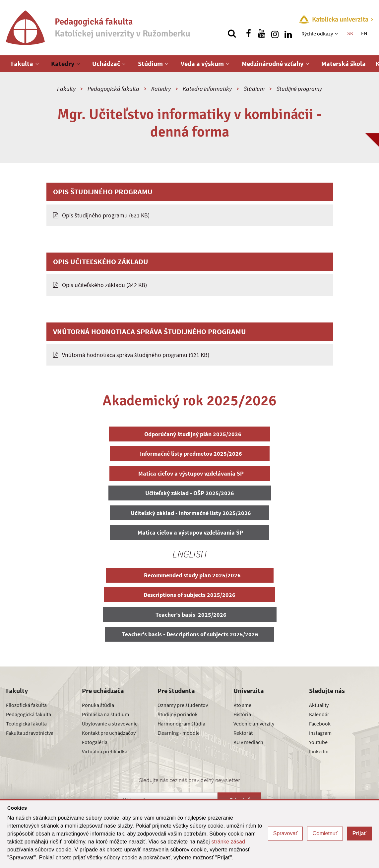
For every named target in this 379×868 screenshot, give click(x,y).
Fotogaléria (95, 742)
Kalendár (319, 714)
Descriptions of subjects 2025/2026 (189, 595)
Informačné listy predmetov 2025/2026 (190, 454)
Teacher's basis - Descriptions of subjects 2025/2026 (189, 634)
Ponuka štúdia (98, 705)
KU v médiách (248, 742)
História (242, 714)
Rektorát (243, 733)
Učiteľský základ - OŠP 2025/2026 (190, 493)
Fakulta (22, 63)
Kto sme (242, 705)
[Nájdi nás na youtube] (262, 33)
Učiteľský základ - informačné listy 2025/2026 (189, 513)
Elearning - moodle (179, 733)
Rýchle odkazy (317, 33)
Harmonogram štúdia (181, 723)
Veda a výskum (202, 63)
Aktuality (319, 705)
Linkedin (319, 751)
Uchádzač (106, 63)
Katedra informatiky (207, 89)
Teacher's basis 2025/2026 (190, 615)
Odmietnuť (325, 833)
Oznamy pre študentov (183, 705)
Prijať (359, 833)
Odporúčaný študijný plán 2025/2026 (189, 434)
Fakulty (66, 89)
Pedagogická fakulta (113, 89)
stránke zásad (228, 842)
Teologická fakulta (26, 723)
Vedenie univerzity (254, 723)
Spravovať (285, 833)
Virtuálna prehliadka (105, 751)
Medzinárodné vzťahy (273, 63)
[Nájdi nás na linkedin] (288, 33)
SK (350, 33)
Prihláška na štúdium (105, 714)
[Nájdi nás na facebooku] (248, 33)
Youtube (318, 742)
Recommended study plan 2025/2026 (190, 575)
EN (364, 33)
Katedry (63, 63)
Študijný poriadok (178, 714)
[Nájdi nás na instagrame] (275, 33)
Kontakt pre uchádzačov (109, 733)
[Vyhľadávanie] (232, 33)
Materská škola (344, 63)
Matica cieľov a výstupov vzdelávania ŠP (190, 473)
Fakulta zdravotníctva (30, 733)
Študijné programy (299, 89)
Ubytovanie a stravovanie (110, 723)
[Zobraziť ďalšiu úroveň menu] (337, 33)
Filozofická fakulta (26, 705)
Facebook (320, 723)
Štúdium (150, 63)
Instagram (320, 733)
